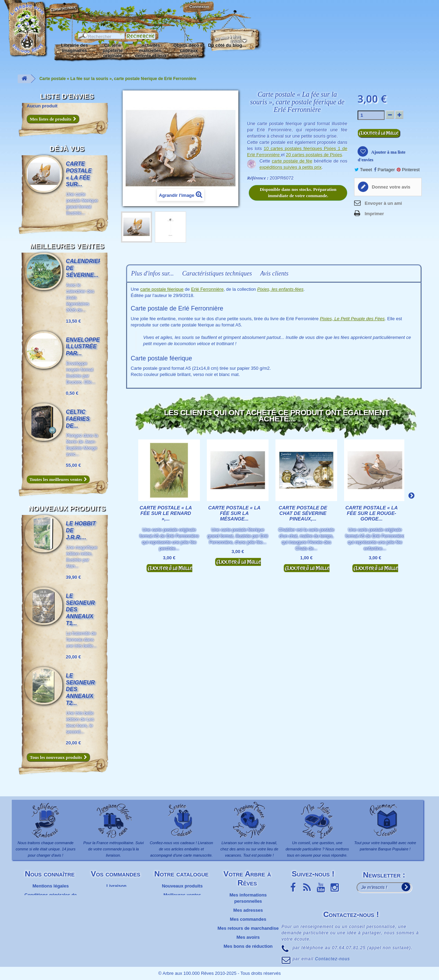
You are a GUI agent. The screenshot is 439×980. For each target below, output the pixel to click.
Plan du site (51, 910)
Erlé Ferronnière (207, 289)
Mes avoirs (248, 937)
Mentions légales (51, 886)
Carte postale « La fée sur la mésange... (234, 513)
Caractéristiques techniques (217, 273)
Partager (384, 170)
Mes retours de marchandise (248, 928)
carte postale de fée (292, 161)
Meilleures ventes (67, 246)
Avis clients (274, 273)
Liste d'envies (67, 96)
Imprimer (374, 214)
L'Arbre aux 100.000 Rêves (22, 10)
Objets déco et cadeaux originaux (189, 50)
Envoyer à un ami (383, 203)
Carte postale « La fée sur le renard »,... (166, 513)
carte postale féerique (162, 289)
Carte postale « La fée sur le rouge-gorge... (372, 513)
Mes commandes (248, 919)
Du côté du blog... (227, 45)
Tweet (363, 170)
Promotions (182, 904)
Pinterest (408, 170)
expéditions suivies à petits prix (291, 167)
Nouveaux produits (67, 508)
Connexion (199, 7)
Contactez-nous (64, 14)
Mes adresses (248, 910)
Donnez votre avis (390, 187)
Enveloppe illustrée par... (83, 347)
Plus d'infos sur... (152, 273)
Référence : (258, 178)
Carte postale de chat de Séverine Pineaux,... (303, 513)
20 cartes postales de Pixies (314, 155)
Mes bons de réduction (248, 946)
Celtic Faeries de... (78, 419)
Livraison (116, 886)
